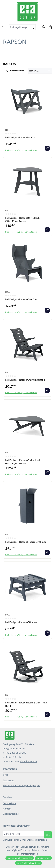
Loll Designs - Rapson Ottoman (21, 622)
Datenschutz (9, 803)
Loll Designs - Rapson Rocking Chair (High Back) (26, 704)
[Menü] (2, 26)
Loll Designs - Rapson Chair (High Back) (25, 380)
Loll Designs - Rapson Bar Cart (21, 137)
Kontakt (7, 809)
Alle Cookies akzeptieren (29, 863)
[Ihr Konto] (43, 27)
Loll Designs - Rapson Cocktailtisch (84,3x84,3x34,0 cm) (23, 462)
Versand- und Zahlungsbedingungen (21, 785)
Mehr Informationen (27, 854)
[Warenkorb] (50, 27)
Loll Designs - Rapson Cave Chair (22, 299)
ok (48, 835)
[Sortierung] (40, 71)
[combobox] (19, 27)
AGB (5, 775)
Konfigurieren (43, 858)
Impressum (9, 780)
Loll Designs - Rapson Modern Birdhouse (26, 542)
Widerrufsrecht (11, 814)
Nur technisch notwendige (20, 858)
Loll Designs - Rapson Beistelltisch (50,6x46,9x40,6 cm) (22, 219)
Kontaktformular (29, 761)
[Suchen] (32, 27)
